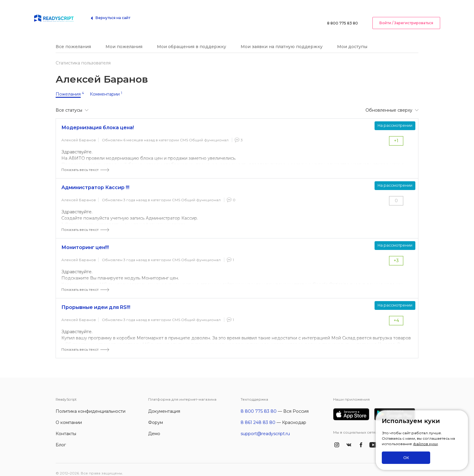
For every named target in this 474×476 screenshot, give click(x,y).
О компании (69, 415)
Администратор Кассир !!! (95, 180)
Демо (154, 426)
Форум (156, 415)
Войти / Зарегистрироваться (406, 13)
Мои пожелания (124, 39)
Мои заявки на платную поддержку (282, 39)
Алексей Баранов (79, 133)
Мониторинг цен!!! (85, 240)
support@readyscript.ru (265, 426)
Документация (164, 404)
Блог (61, 438)
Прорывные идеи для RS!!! (96, 300)
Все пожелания (73, 39)
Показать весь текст (80, 162)
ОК (406, 458)
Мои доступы (352, 39)
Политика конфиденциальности (91, 404)
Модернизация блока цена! (98, 120)
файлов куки (425, 444)
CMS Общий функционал (204, 133)
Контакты (66, 426)
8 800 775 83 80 (343, 13)
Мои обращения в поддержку (192, 39)
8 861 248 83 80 (258, 415)
